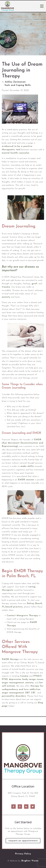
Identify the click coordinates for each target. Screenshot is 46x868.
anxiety (6, 297)
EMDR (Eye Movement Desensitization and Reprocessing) (23, 443)
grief (34, 284)
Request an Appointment (23, 841)
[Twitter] (33, 807)
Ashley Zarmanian (15, 82)
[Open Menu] (42, 6)
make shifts (27, 466)
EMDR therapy (10, 659)
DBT (28, 693)
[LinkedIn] (26, 807)
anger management (13, 693)
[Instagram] (20, 807)
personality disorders (14, 696)
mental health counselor (16, 153)
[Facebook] (13, 807)
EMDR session (26, 480)
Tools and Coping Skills (18, 85)
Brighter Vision (30, 861)
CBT (33, 693)
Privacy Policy (23, 854)
